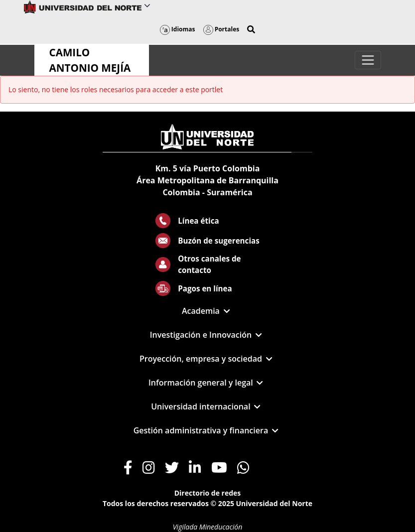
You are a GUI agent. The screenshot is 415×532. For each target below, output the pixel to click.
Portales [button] (221, 29)
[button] (251, 29)
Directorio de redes (208, 493)
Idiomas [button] (178, 29)
